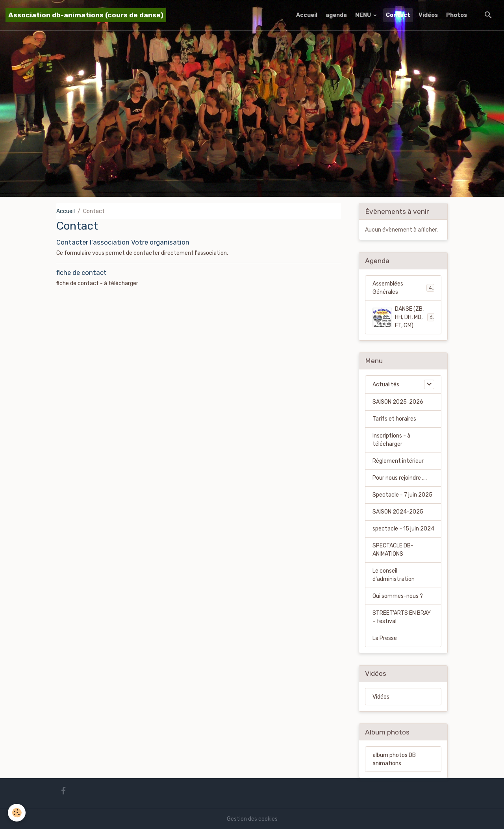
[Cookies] (17, 813)
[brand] (86, 15)
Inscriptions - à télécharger (391, 440)
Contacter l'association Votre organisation (123, 242)
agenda (336, 15)
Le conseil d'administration (394, 575)
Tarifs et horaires (394, 419)
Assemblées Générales (403, 288)
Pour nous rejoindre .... (400, 478)
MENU (364, 15)
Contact (398, 15)
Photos (457, 15)
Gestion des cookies (252, 819)
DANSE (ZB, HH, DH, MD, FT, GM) (404, 317)
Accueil (307, 15)
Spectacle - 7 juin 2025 (402, 495)
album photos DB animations (394, 759)
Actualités (386, 385)
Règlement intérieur (398, 461)
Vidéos (428, 15)
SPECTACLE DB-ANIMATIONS (393, 550)
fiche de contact (82, 273)
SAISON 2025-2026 (398, 402)
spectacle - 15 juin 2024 (403, 529)
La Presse (385, 638)
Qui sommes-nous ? (398, 596)
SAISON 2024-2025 (398, 512)
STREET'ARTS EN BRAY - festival (402, 617)
